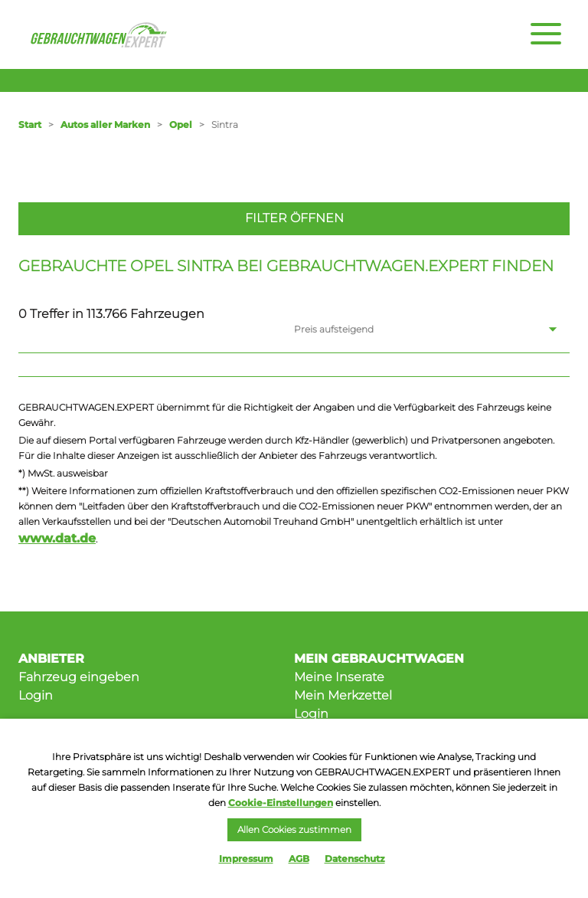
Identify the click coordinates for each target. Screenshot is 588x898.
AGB (299, 859)
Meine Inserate (339, 677)
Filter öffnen (294, 218)
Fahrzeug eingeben (79, 677)
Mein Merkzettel (343, 695)
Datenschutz (355, 859)
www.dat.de (57, 538)
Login (36, 695)
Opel (181, 125)
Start (30, 125)
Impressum (246, 859)
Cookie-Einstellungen (281, 803)
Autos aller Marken (105, 125)
